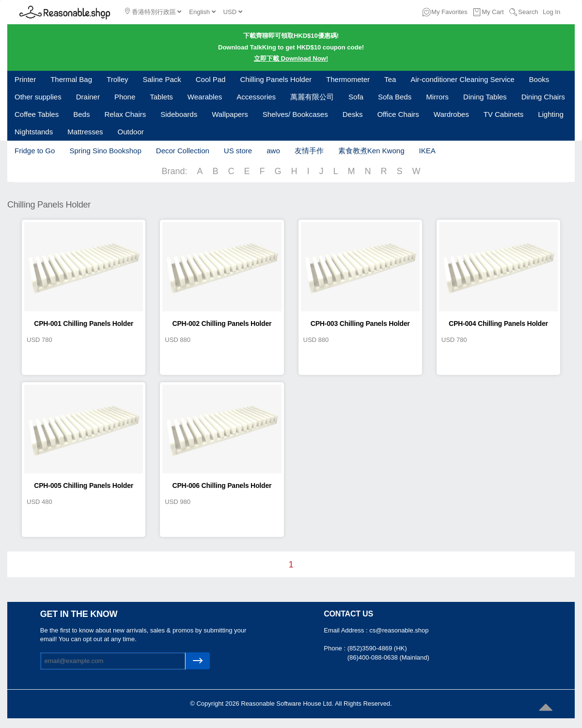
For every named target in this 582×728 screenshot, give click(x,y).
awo (273, 151)
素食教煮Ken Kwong (371, 151)
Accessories (256, 97)
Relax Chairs (125, 114)
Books (539, 79)
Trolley (117, 79)
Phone (125, 97)
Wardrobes (451, 114)
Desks (353, 114)
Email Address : (346, 630)
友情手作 (309, 151)
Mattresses (85, 132)
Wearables (205, 97)
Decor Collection (183, 151)
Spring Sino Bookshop (105, 151)
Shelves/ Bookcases (295, 114)
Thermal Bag (71, 79)
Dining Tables (485, 97)
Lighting (551, 114)
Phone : (335, 648)
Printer (25, 79)
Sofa (356, 97)
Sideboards (179, 114)
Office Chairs (398, 114)
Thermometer (348, 79)
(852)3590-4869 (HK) (377, 648)
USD (233, 12)
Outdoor (131, 132)
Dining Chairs (543, 97)
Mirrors (437, 97)
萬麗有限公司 (312, 97)
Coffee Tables (37, 114)
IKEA (427, 151)
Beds (81, 114)
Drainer (88, 97)
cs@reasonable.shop (399, 630)
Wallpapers (230, 114)
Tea (390, 79)
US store (238, 151)
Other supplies (38, 97)
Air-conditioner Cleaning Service (462, 79)
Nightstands (34, 132)
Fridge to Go (35, 151)
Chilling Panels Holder (276, 79)
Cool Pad (211, 79)
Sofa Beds (395, 97)
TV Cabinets (504, 114)
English (202, 12)
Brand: (174, 171)
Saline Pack (162, 79)
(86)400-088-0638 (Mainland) (388, 657)
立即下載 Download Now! (291, 58)
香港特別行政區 (153, 12)
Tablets (161, 97)
